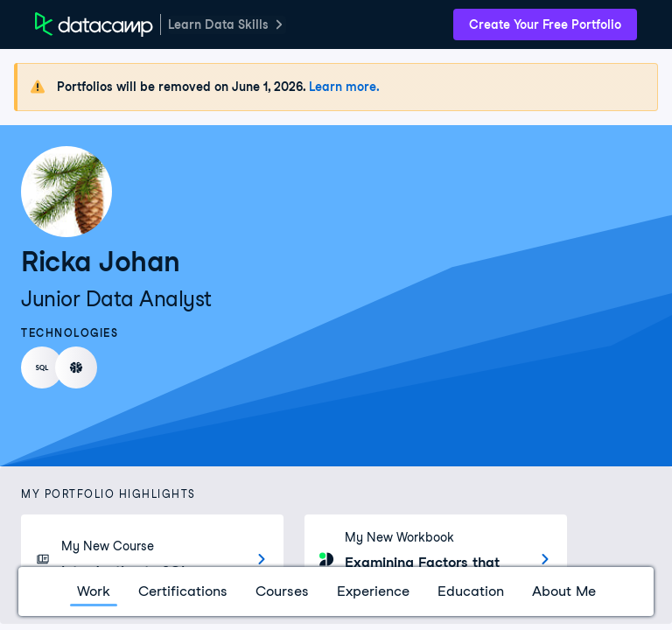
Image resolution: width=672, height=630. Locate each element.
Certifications (183, 591)
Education (471, 591)
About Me (564, 591)
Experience (373, 591)
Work (94, 591)
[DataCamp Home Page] (94, 24)
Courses (282, 591)
